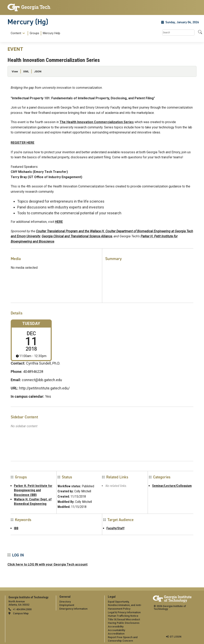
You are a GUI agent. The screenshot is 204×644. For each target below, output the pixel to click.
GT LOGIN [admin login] (176, 637)
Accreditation (116, 634)
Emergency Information (73, 609)
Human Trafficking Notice (123, 616)
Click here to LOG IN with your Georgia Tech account (47, 564)
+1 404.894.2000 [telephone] (22, 609)
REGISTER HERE (23, 143)
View (15, 71)
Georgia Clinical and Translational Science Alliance (77, 236)
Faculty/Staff (115, 528)
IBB (16, 528)
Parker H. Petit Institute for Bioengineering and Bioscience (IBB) (33, 490)
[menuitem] (35, 33)
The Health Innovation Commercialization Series (97, 122)
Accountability (116, 630)
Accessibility (116, 627)
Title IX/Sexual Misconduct (124, 619)
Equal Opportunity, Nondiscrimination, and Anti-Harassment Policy (125, 605)
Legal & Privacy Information (124, 612)
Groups (34, 33)
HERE (59, 222)
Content (16, 33)
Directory (65, 602)
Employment (67, 605)
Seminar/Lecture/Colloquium (172, 486)
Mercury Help (52, 33)
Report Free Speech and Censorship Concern (123, 639)
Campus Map (21, 613)
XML (26, 71)
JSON (38, 71)
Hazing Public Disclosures (124, 623)
